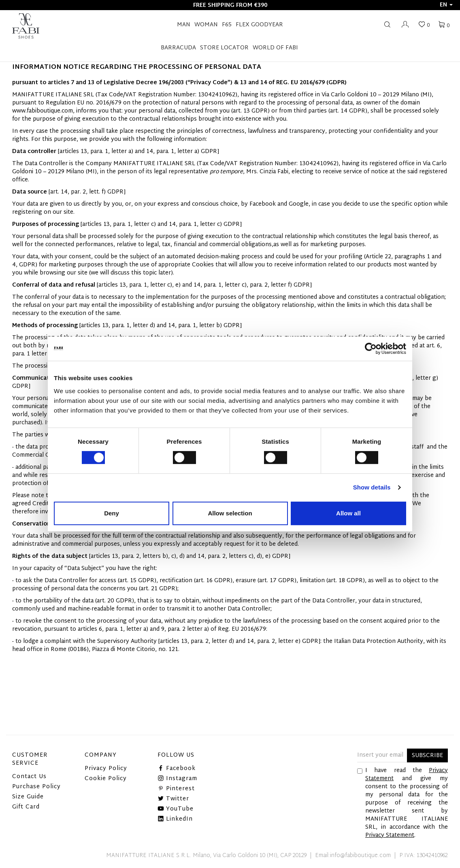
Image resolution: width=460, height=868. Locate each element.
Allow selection (230, 513)
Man (184, 25)
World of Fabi (275, 48)
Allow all (348, 513)
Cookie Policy (106, 779)
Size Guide (28, 797)
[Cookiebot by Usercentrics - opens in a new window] (371, 349)
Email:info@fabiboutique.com (353, 856)
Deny (112, 513)
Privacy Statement (390, 835)
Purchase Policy (36, 787)
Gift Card (26, 807)
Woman (206, 25)
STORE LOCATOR (224, 48)
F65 (227, 25)
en (446, 5)
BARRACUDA (178, 48)
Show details (372, 487)
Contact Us (29, 777)
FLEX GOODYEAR (259, 25)
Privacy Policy (106, 769)
